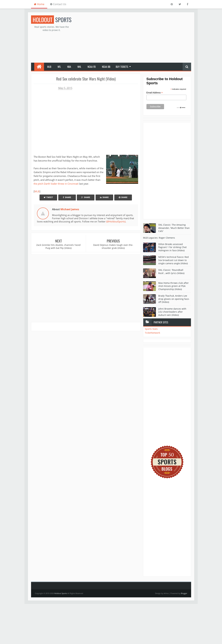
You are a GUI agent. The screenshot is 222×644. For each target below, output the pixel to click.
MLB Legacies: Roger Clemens (159, 238)
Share (67, 197)
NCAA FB (92, 67)
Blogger (184, 593)
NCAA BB (106, 67)
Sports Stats (151, 329)
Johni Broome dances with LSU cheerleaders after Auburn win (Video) (172, 312)
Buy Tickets (122, 67)
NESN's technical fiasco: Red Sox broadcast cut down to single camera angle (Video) (174, 260)
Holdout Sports (61, 593)
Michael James (70, 209)
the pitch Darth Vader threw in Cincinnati (56, 184)
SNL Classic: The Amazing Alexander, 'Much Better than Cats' (174, 228)
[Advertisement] (133, 38)
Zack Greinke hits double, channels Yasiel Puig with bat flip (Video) (59, 247)
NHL (79, 67)
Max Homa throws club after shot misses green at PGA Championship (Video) (174, 286)
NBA (69, 67)
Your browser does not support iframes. (86, 122)
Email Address (155, 93)
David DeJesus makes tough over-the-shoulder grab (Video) (113, 247)
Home (39, 4)
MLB (49, 67)
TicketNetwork (152, 333)
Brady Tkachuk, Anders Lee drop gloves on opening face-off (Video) (174, 299)
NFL (59, 67)
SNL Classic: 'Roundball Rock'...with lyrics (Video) (171, 272)
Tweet (48, 197)
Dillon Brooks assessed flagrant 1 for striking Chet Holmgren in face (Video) (172, 247)
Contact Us (58, 4)
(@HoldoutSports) (116, 221)
